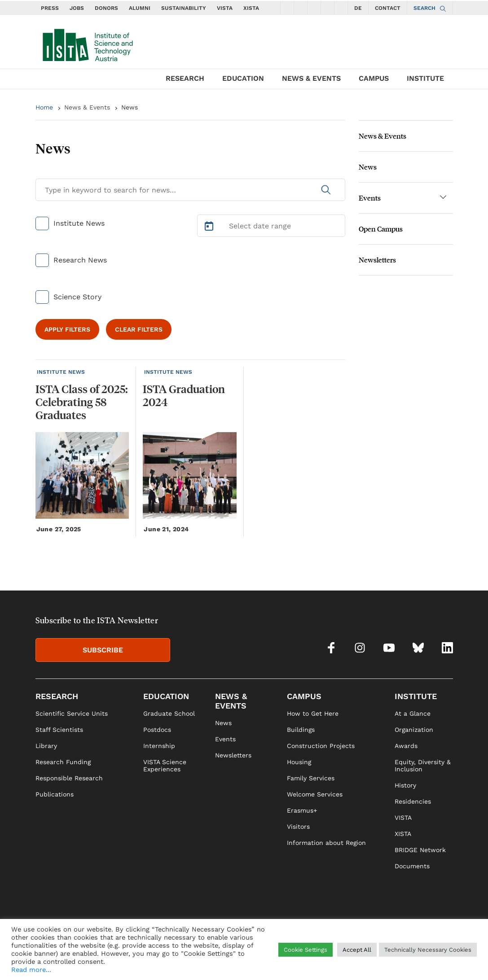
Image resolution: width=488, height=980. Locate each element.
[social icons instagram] (300, 8)
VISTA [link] (403, 818)
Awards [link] (406, 746)
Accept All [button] (357, 950)
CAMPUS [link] (304, 696)
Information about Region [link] (326, 843)
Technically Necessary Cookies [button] (428, 950)
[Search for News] (190, 190)
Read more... (31, 970)
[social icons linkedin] (341, 8)
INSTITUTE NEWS (61, 372)
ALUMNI (140, 8)
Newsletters (377, 260)
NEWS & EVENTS (311, 78)
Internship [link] (159, 746)
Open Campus (381, 229)
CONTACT (388, 8)
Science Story (77, 297)
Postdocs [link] (157, 730)
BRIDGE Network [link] (420, 850)
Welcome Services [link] (315, 794)
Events (370, 198)
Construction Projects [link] (321, 746)
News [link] (223, 723)
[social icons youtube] (314, 8)
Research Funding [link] (63, 762)
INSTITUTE (425, 78)
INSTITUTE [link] (416, 696)
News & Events (87, 107)
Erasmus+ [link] (302, 810)
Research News (80, 260)
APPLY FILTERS (67, 329)
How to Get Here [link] (313, 713)
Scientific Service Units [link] (72, 713)
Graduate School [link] (169, 713)
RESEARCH (185, 78)
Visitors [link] (298, 827)
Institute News (79, 223)
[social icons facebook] (287, 8)
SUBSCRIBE (103, 650)
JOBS (77, 8)
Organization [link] (414, 730)
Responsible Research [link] (69, 778)
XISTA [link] (403, 834)
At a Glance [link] (413, 713)
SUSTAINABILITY (184, 8)
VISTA (225, 8)
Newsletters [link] (233, 755)
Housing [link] (299, 762)
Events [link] (225, 739)
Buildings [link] (301, 730)
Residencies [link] (413, 801)
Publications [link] (55, 794)
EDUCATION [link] (166, 696)
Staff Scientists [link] (59, 730)
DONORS (106, 8)
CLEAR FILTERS (139, 329)
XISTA (251, 8)
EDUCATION (243, 78)
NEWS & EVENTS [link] (231, 701)
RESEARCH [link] (57, 696)
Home (44, 107)
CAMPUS (374, 78)
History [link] (405, 785)
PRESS (50, 8)
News (130, 107)
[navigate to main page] (87, 43)
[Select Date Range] (271, 226)
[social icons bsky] (327, 8)
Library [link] (46, 746)
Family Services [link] (311, 778)
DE (358, 8)
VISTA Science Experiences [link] (165, 766)
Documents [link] (412, 866)
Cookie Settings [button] (306, 950)
